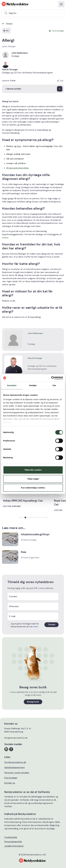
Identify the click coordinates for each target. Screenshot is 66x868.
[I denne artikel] (33, 89)
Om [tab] (54, 385)
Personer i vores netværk (17, 773)
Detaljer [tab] (33, 385)
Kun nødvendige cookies (33, 488)
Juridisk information (14, 846)
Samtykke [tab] (12, 385)
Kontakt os (10, 783)
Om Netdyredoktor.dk (15, 762)
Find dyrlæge (11, 778)
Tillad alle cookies (33, 470)
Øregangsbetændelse (18, 168)
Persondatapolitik (13, 842)
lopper (5, 237)
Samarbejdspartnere (15, 767)
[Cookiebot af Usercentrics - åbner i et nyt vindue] (51, 378)
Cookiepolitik (11, 837)
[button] (20, 517)
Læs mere (34, 627)
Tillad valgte (33, 479)
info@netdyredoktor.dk (16, 738)
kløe (19, 146)
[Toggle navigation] (61, 4)
